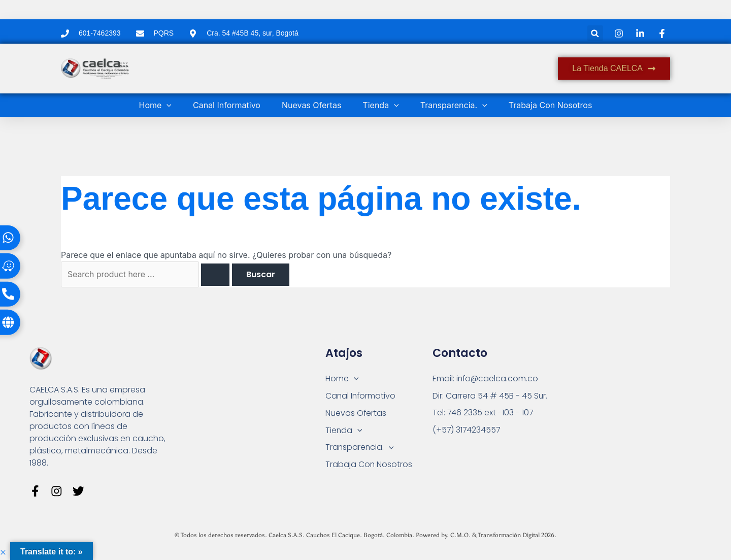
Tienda (380, 105)
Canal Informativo (227, 105)
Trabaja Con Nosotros (551, 105)
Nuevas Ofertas (311, 105)
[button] (595, 33)
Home (155, 105)
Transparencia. (454, 105)
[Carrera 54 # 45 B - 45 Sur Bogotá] (621, 409)
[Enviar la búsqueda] (217, 275)
